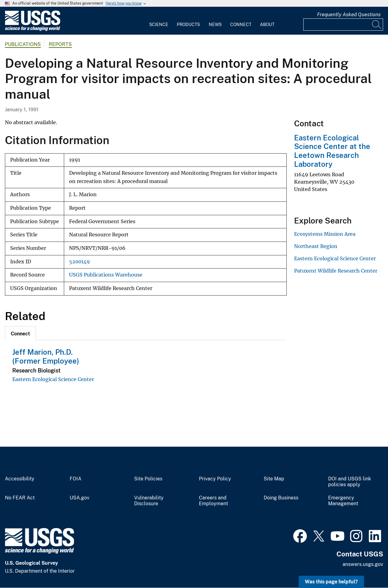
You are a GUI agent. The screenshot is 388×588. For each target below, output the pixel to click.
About (267, 25)
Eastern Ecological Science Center (53, 379)
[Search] (377, 25)
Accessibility (20, 479)
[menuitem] (159, 21)
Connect (241, 25)
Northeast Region (316, 246)
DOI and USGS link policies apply (350, 482)
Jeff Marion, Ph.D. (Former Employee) (46, 356)
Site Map (274, 479)
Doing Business (281, 498)
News (215, 25)
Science (159, 25)
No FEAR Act (20, 498)
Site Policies (148, 479)
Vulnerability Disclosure (149, 501)
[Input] (343, 25)
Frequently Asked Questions (349, 15)
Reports (60, 44)
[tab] (20, 333)
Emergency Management (343, 501)
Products (188, 25)
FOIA (76, 479)
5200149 (80, 262)
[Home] (33, 30)
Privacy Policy (215, 479)
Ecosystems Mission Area (325, 234)
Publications (23, 44)
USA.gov (80, 498)
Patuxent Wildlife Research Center (336, 271)
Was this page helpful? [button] (331, 582)
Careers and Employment (213, 501)
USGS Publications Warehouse (106, 275)
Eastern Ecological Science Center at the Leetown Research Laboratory (332, 151)
